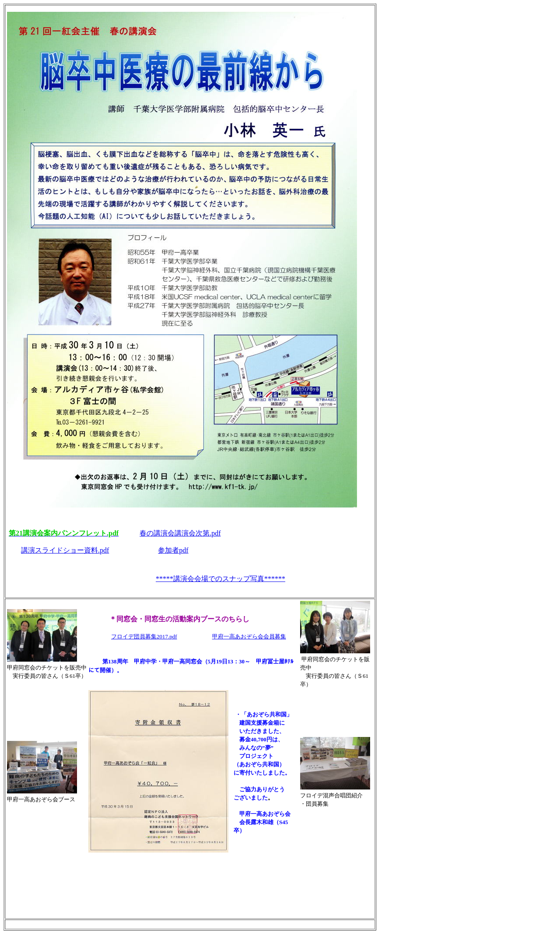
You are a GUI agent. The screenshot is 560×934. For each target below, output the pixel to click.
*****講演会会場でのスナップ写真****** (220, 579)
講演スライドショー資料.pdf (65, 550)
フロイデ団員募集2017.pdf (144, 636)
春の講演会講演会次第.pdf (180, 533)
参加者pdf (173, 550)
